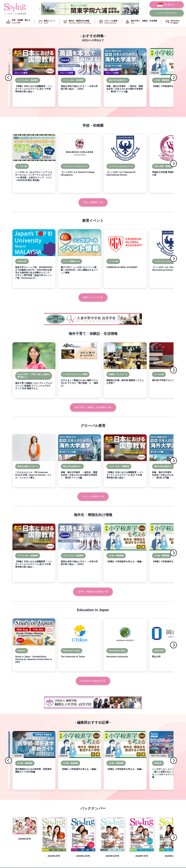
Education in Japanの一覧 (93, 681)
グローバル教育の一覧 (93, 497)
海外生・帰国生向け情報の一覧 (93, 592)
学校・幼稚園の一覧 (93, 202)
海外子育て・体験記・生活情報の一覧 (93, 407)
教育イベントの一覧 (93, 297)
